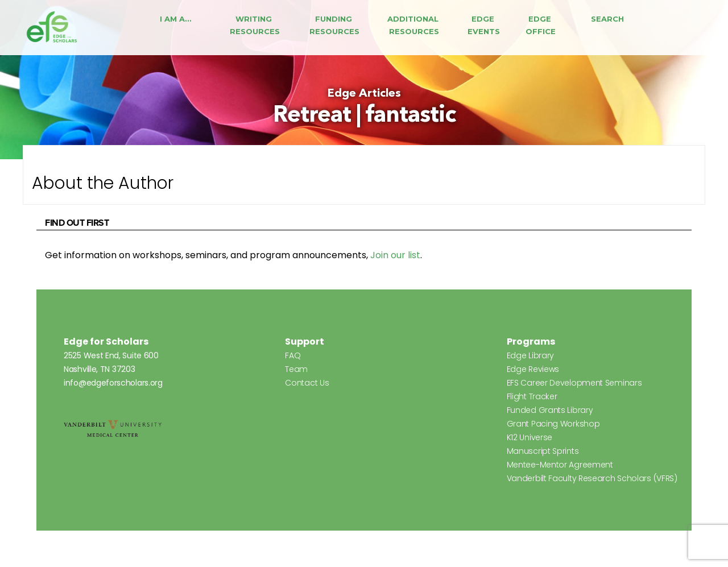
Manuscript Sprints (543, 451)
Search (607, 19)
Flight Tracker (532, 396)
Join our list (395, 255)
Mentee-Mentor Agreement (560, 465)
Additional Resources (414, 25)
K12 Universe (530, 437)
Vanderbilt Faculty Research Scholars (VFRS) (592, 478)
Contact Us (307, 383)
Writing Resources (255, 25)
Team (296, 369)
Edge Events (484, 25)
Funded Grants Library (550, 410)
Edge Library (530, 355)
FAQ (293, 355)
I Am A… (175, 19)
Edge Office (541, 25)
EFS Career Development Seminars (574, 383)
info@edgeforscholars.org (113, 383)
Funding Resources (334, 25)
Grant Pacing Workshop (553, 424)
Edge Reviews (533, 369)
